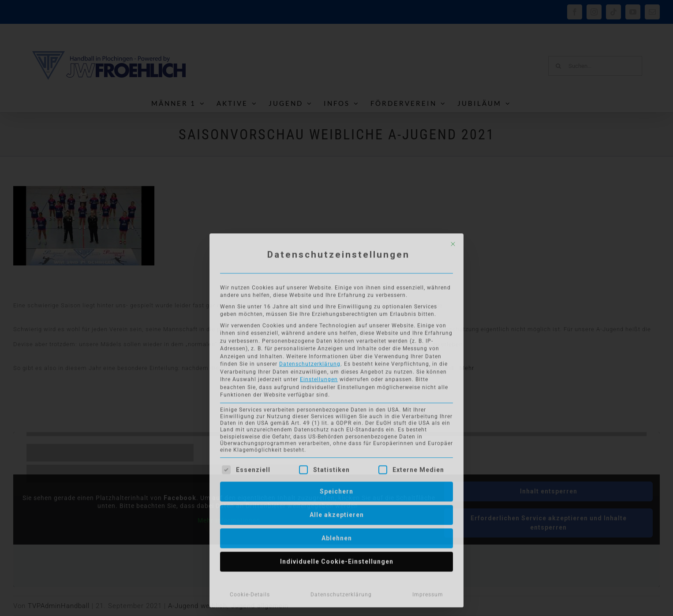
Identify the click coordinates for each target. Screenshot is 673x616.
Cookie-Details (250, 592)
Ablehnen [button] (337, 535)
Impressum (428, 592)
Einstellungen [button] (319, 377)
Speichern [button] (336, 489)
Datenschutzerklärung (310, 361)
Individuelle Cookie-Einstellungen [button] (337, 559)
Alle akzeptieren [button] (337, 512)
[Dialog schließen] (453, 241)
